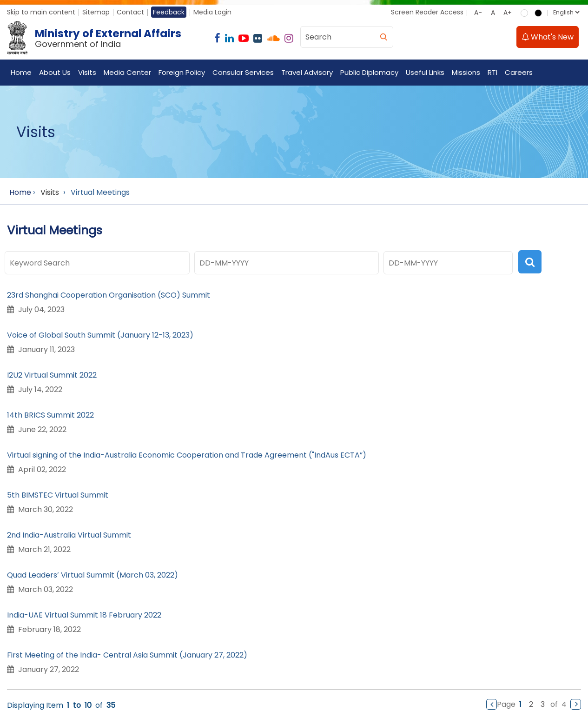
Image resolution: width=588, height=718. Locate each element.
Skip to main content (41, 12)
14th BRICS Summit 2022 (50, 415)
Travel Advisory (307, 72)
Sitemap (96, 12)
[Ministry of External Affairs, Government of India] (96, 38)
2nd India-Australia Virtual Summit (69, 535)
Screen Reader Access (427, 12)
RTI (492, 72)
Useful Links (425, 72)
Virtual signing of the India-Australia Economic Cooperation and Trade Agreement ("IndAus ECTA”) (187, 455)
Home (21, 72)
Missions (466, 72)
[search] (383, 37)
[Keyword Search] (97, 263)
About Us (55, 72)
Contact (130, 12)
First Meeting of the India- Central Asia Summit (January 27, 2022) (127, 655)
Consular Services (243, 72)
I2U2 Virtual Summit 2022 (52, 375)
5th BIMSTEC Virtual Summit (58, 495)
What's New (548, 37)
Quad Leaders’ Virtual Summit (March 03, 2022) (92, 575)
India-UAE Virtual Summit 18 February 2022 (84, 615)
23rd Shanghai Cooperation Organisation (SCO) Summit (109, 295)
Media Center (127, 72)
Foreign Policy (182, 72)
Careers (519, 72)
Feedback (169, 12)
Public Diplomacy (369, 72)
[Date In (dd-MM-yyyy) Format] (287, 263)
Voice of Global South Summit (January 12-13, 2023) (100, 335)
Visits (87, 72)
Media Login (212, 12)
